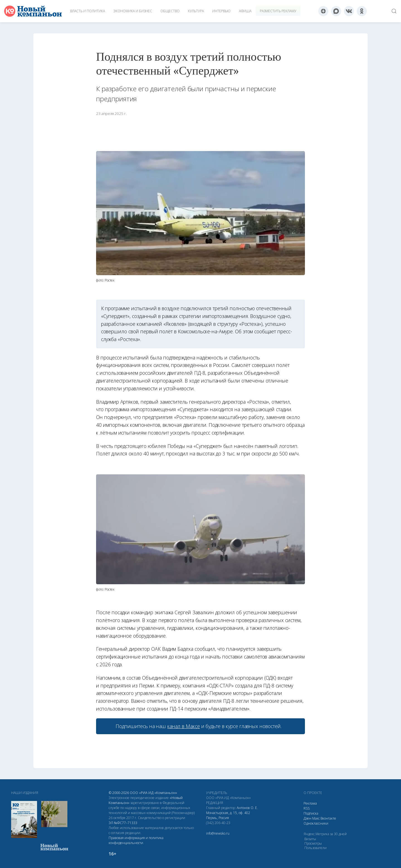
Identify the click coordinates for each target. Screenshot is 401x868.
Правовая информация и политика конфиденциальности (136, 840)
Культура (196, 11)
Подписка (311, 813)
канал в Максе (184, 726)
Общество (170, 11)
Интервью (221, 11)
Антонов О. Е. (247, 808)
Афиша (245, 11)
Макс (316, 818)
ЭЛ (123, 823)
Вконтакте (328, 818)
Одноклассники (316, 823)
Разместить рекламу (278, 11)
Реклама (310, 803)
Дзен (307, 818)
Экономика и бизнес (133, 11)
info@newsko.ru (218, 833)
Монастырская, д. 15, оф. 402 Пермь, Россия (228, 815)
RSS (307, 808)
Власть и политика (88, 11)
